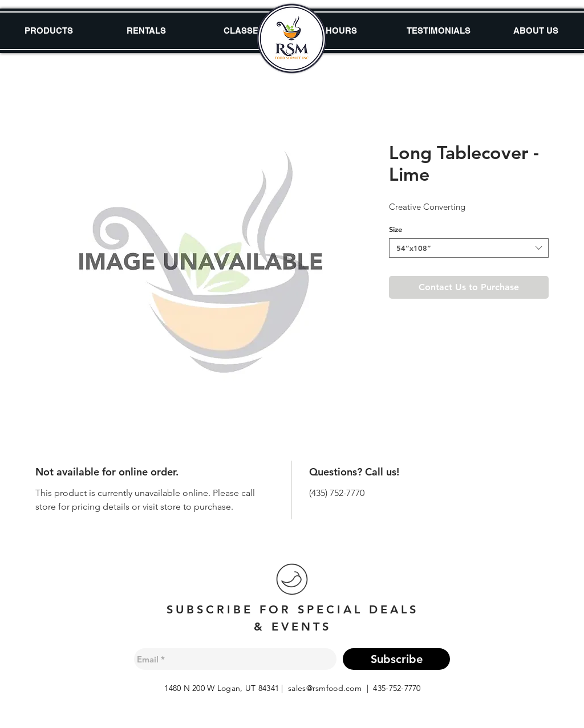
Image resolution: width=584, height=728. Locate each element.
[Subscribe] (396, 659)
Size (396, 229)
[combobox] (469, 248)
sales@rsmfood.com (325, 688)
